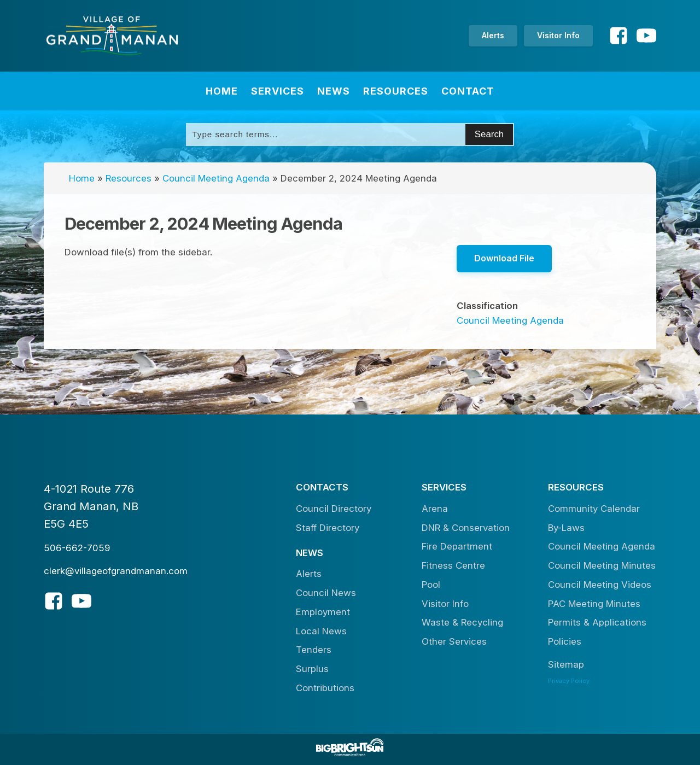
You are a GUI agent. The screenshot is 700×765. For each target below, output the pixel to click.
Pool (431, 585)
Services (278, 91)
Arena (435, 509)
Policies (565, 641)
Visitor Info (558, 35)
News (334, 91)
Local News (321, 631)
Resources (396, 91)
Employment (323, 612)
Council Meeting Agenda (216, 178)
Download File (504, 258)
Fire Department (457, 546)
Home (222, 91)
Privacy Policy (569, 681)
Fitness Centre (453, 565)
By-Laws (566, 528)
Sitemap (566, 664)
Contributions (325, 688)
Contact (468, 91)
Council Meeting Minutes (602, 565)
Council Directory (334, 509)
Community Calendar (594, 509)
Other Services (454, 641)
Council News (326, 593)
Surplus (312, 669)
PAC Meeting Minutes (594, 604)
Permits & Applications (597, 622)
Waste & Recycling (462, 622)
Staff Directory (328, 528)
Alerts (493, 35)
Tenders (314, 650)
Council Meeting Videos (600, 585)
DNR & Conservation (466, 528)
